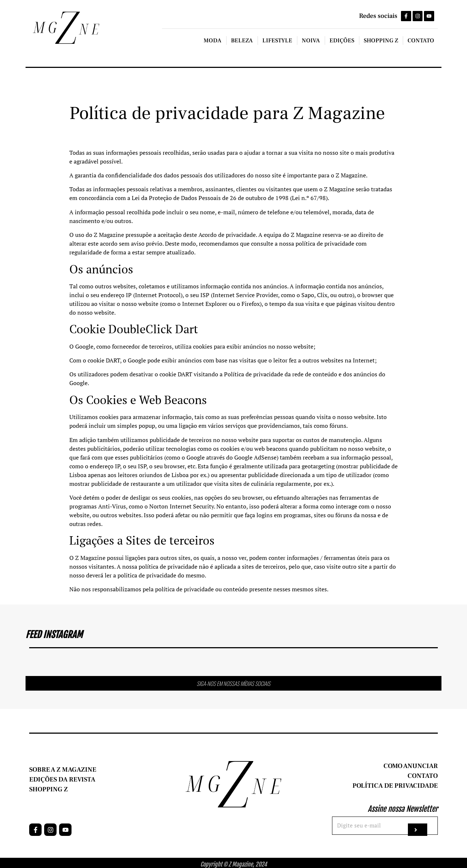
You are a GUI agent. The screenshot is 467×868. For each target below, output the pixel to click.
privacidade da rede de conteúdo (295, 375)
